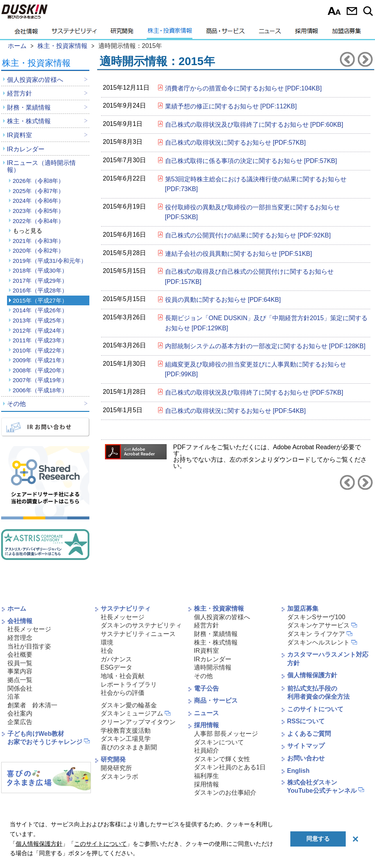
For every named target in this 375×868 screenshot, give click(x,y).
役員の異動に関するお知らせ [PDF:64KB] (223, 300)
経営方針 (20, 93)
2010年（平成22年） (40, 350)
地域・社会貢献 (123, 676)
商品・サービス (225, 33)
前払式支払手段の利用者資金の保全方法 (318, 693)
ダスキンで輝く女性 (222, 759)
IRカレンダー (26, 149)
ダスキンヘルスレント (318, 642)
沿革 (14, 697)
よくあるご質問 (309, 734)
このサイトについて (315, 709)
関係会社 (20, 688)
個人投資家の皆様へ (35, 80)
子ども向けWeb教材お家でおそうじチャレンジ (45, 738)
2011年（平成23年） (40, 340)
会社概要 (20, 655)
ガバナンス (116, 659)
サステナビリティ (74, 33)
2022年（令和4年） (39, 221)
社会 (107, 651)
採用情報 (307, 33)
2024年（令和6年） (39, 201)
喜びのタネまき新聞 (129, 747)
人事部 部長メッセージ (226, 734)
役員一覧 (20, 663)
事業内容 (20, 671)
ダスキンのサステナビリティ (141, 625)
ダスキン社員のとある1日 (230, 767)
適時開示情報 (213, 667)
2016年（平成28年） (40, 290)
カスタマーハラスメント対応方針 (328, 659)
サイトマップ (306, 746)
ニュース (270, 33)
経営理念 (20, 638)
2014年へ (347, 59)
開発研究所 (116, 768)
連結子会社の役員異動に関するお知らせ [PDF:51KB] (239, 254)
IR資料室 (20, 135)
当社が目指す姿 (29, 646)
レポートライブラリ (129, 685)
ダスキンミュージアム (132, 713)
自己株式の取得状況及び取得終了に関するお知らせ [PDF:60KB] (254, 125)
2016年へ (365, 59)
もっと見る (28, 231)
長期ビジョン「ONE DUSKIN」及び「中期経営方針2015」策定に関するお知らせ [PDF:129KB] (266, 323)
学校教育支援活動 (126, 731)
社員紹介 (206, 750)
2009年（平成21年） (40, 360)
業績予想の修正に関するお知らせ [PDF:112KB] (231, 106)
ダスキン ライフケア (316, 634)
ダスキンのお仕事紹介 (225, 793)
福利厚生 (206, 776)
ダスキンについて (219, 742)
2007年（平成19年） (40, 380)
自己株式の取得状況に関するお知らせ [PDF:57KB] (235, 143)
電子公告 (206, 688)
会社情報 (26, 33)
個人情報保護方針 (312, 675)
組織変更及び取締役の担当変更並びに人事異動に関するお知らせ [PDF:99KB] (256, 369)
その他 (16, 404)
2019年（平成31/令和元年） (50, 261)
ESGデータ (117, 667)
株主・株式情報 (29, 121)
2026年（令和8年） (39, 181)
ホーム (17, 608)
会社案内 (20, 713)
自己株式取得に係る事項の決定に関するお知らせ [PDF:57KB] (251, 161)
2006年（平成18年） (40, 390)
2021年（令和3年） (39, 241)
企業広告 (20, 722)
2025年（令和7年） (39, 191)
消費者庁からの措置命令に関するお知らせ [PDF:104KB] (243, 88)
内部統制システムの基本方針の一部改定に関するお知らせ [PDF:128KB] (265, 346)
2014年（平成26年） (40, 310)
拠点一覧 (20, 680)
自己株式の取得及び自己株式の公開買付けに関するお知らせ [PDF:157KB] (249, 277)
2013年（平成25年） (40, 320)
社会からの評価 (123, 693)
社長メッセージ (29, 629)
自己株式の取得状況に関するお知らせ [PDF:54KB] (235, 411)
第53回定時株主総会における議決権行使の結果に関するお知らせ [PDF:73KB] (256, 184)
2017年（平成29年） (40, 281)
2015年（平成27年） (40, 300)
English (299, 771)
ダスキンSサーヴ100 (316, 617)
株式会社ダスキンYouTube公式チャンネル (322, 787)
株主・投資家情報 (170, 33)
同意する (318, 839)
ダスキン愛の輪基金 (129, 705)
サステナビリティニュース (138, 634)
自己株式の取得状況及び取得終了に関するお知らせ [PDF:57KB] (254, 392)
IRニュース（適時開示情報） (41, 166)
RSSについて (306, 721)
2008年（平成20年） (40, 370)
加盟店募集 (347, 33)
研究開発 (122, 33)
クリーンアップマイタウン (138, 722)
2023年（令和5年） (39, 211)
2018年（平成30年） (40, 270)
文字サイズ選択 (334, 11)
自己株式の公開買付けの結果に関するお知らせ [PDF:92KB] (248, 235)
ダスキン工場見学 (126, 739)
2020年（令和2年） (39, 251)
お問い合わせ (352, 11)
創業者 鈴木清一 (32, 705)
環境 (107, 642)
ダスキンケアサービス (318, 625)
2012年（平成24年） (40, 330)
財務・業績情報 (29, 107)
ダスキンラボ (119, 777)
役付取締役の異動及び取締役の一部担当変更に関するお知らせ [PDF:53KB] (252, 212)
